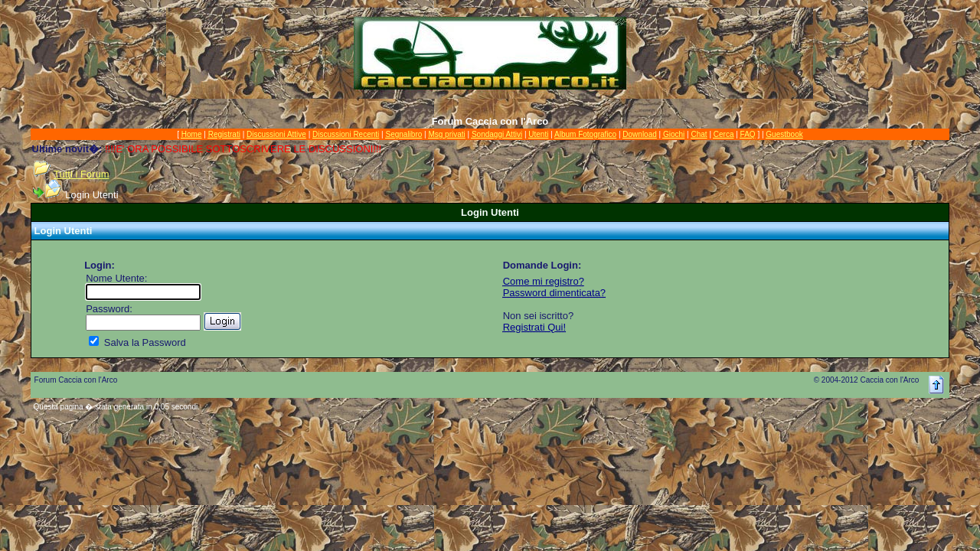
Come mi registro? (544, 281)
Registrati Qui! (534, 327)
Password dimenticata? (554, 293)
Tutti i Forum (81, 174)
